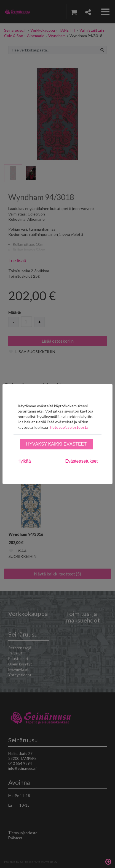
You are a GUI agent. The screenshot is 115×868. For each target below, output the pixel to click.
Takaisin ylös (108, 861)
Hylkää (24, 461)
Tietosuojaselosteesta (69, 427)
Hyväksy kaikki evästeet (56, 444)
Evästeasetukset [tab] (81, 461)
